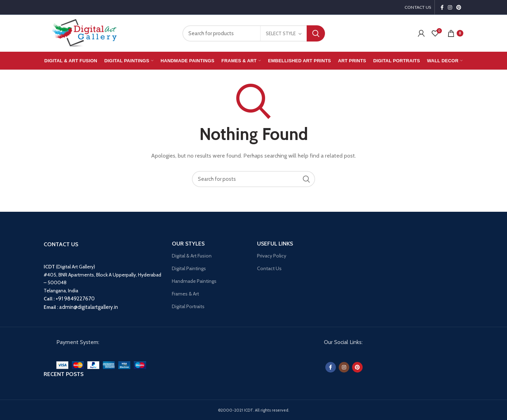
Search (316, 33)
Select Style (281, 33)
